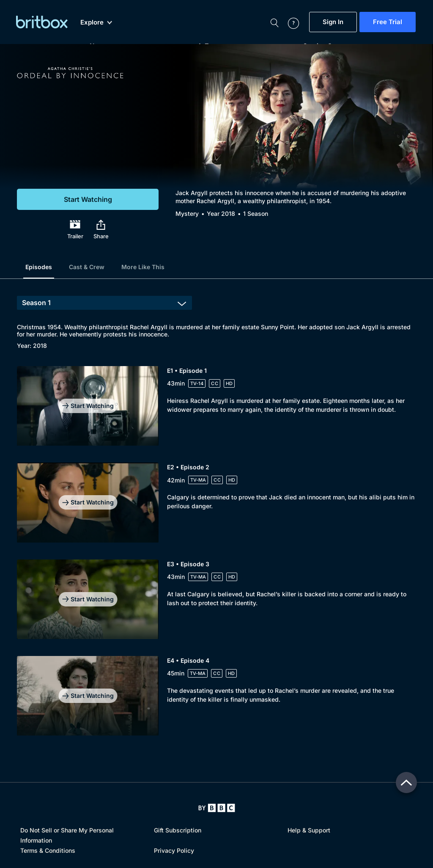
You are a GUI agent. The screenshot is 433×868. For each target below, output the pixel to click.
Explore (96, 22)
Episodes (39, 267)
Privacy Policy (174, 850)
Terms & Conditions (48, 850)
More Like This (143, 267)
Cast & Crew (87, 267)
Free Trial (388, 22)
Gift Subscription (178, 830)
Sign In (333, 22)
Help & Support (309, 830)
